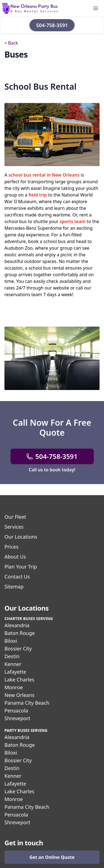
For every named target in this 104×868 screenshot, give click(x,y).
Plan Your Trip (21, 567)
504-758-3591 (52, 25)
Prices (11, 547)
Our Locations (21, 537)
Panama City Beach (27, 703)
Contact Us (17, 577)
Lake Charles (19, 680)
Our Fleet (15, 517)
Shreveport (17, 718)
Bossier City (18, 649)
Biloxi (11, 641)
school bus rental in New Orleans (44, 175)
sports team (73, 221)
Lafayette (15, 672)
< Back (11, 43)
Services (14, 527)
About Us (15, 557)
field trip (38, 195)
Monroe (14, 687)
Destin (12, 656)
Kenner (13, 664)
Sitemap (14, 587)
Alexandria (17, 625)
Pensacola (16, 711)
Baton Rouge (20, 633)
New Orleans (19, 695)
